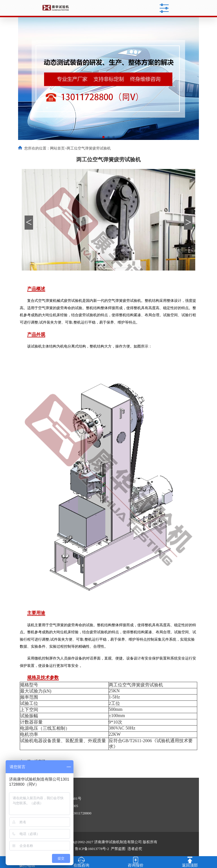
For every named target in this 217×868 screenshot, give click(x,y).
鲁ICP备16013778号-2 (92, 849)
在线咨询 (81, 862)
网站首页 (57, 148)
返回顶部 (190, 862)
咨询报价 (136, 862)
